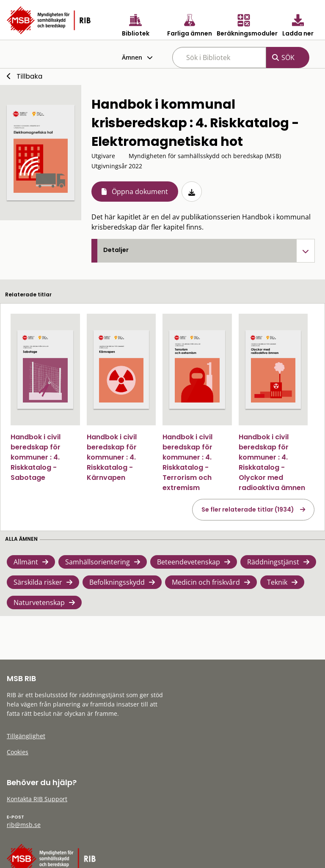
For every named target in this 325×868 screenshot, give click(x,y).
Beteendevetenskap (189, 562)
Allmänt (26, 562)
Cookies (18, 752)
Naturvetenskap (39, 602)
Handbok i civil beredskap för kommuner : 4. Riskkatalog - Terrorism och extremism (187, 462)
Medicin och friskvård (206, 582)
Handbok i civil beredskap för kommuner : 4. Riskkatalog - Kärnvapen (112, 457)
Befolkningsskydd (117, 582)
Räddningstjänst (273, 562)
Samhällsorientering (98, 562)
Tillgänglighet (26, 736)
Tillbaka (29, 76)
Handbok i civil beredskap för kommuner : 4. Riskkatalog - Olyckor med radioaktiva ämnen (272, 462)
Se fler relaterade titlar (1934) (248, 509)
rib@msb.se (24, 825)
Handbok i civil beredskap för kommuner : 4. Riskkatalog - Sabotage (36, 457)
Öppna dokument (140, 192)
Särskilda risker (38, 582)
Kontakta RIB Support (37, 799)
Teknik (277, 582)
